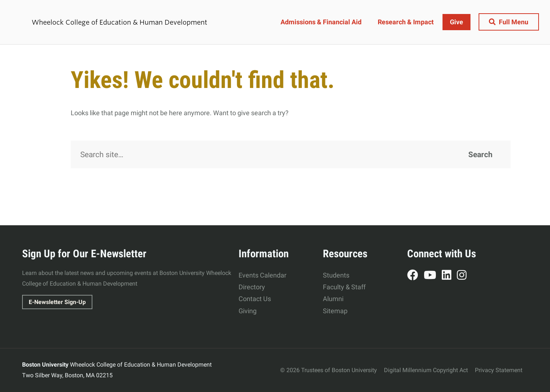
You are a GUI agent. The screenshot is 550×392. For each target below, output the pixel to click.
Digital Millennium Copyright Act (426, 370)
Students (336, 275)
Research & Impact (405, 22)
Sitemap (335, 311)
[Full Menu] (509, 22)
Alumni (333, 299)
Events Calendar (262, 275)
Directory (252, 287)
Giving (248, 311)
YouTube (433, 276)
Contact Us (255, 299)
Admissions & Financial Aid (321, 22)
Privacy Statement (499, 370)
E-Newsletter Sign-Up (57, 302)
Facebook (415, 276)
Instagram (464, 276)
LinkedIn (449, 276)
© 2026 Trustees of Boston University (329, 370)
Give (456, 22)
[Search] (291, 155)
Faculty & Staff (344, 287)
